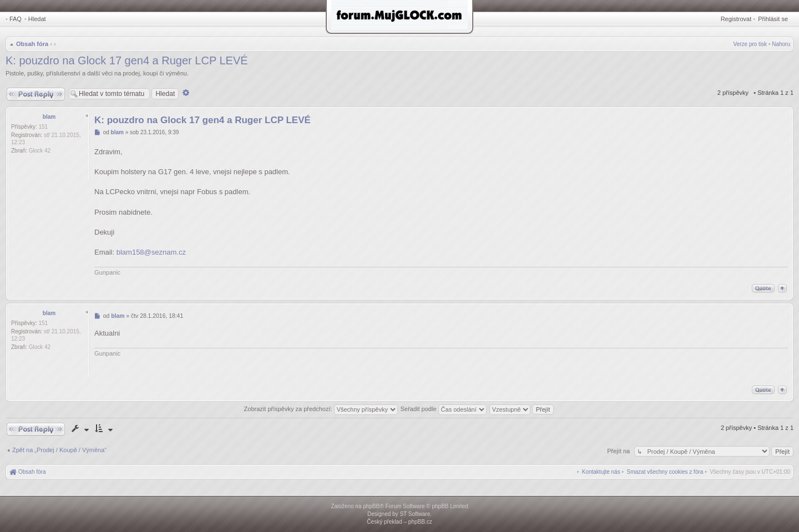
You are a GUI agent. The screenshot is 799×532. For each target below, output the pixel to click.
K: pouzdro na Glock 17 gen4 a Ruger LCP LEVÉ (127, 60)
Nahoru (781, 44)
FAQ (16, 19)
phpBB (371, 506)
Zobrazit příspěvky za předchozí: (321, 409)
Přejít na (619, 451)
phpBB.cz (420, 522)
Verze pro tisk (750, 44)
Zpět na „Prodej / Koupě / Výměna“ (59, 450)
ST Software (415, 514)
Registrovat (736, 19)
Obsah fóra (32, 44)
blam (49, 117)
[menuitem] (665, 472)
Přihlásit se (773, 19)
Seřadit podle (444, 409)
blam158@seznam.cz (151, 252)
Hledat (37, 19)
